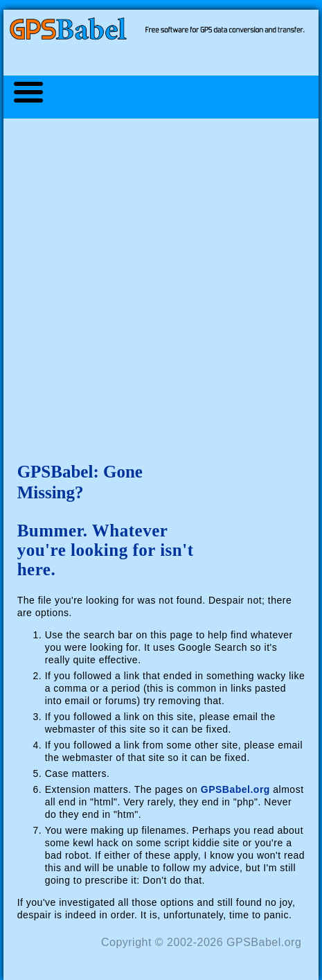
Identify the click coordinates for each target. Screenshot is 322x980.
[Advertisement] (161, 282)
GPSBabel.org (235, 789)
